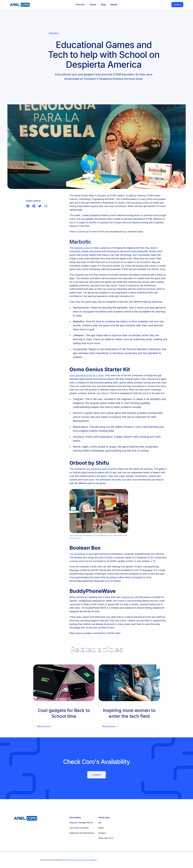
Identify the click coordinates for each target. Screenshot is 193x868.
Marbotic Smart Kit (84, 248)
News (101, 828)
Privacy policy (74, 860)
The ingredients (77, 554)
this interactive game (97, 470)
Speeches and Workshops (82, 833)
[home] (19, 5)
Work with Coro (106, 838)
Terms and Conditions (89, 860)
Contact (177, 5)
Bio (100, 823)
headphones (127, 598)
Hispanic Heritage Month (81, 823)
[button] (80, 5)
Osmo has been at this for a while (86, 376)
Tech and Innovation (79, 828)
